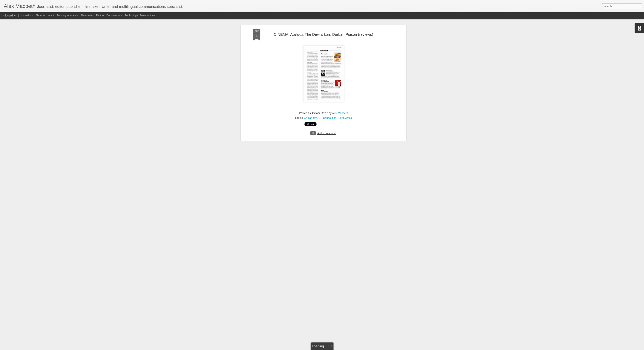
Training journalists (68, 15)
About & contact (45, 15)
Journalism (27, 15)
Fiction (100, 15)
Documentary (114, 15)
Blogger (334, 348)
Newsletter (87, 15)
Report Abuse (345, 348)
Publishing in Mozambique (140, 15)
